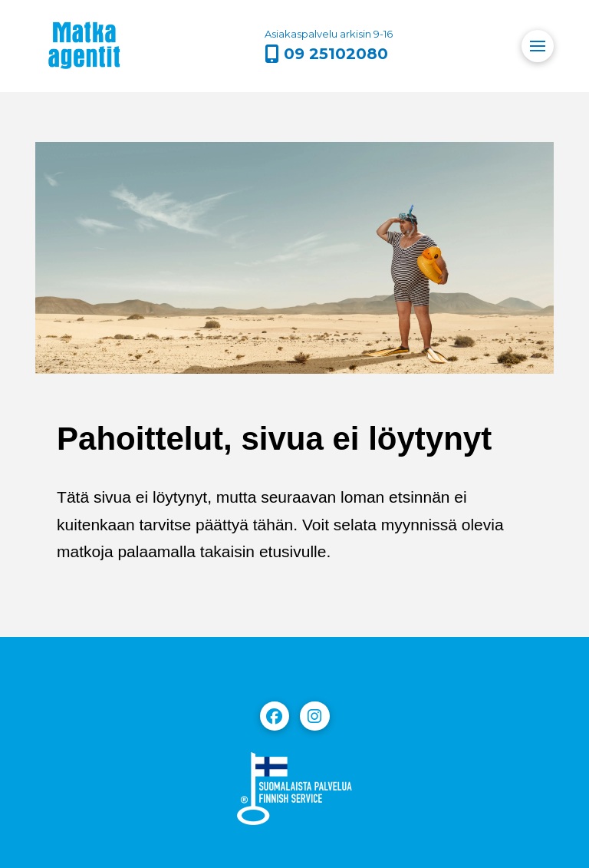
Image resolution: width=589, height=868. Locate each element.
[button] (538, 46)
